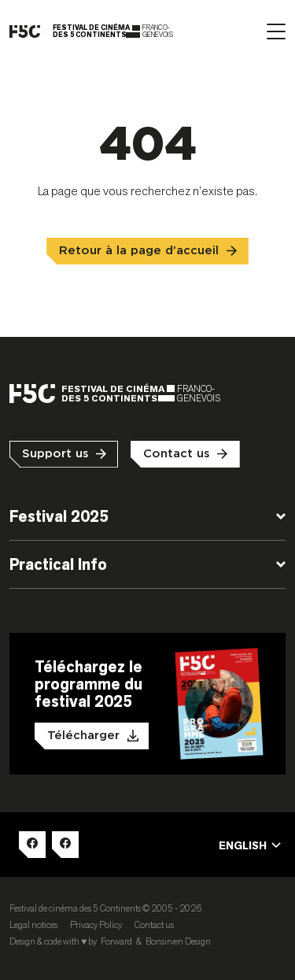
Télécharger (83, 736)
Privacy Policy (96, 925)
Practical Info (58, 564)
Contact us (177, 454)
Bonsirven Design (178, 941)
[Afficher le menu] (276, 31)
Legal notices (33, 925)
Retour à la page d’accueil (139, 251)
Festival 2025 (59, 516)
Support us (55, 454)
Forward (116, 941)
